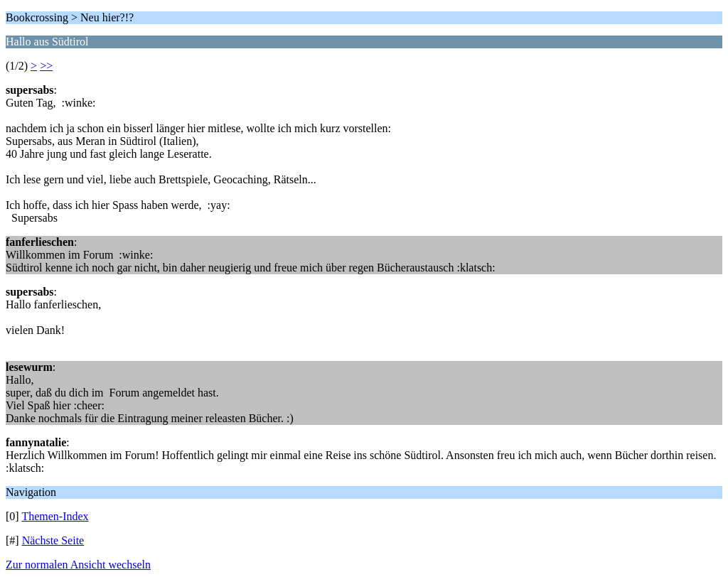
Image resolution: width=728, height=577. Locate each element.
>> (46, 66)
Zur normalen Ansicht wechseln (78, 565)
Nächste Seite (53, 540)
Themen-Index (55, 516)
